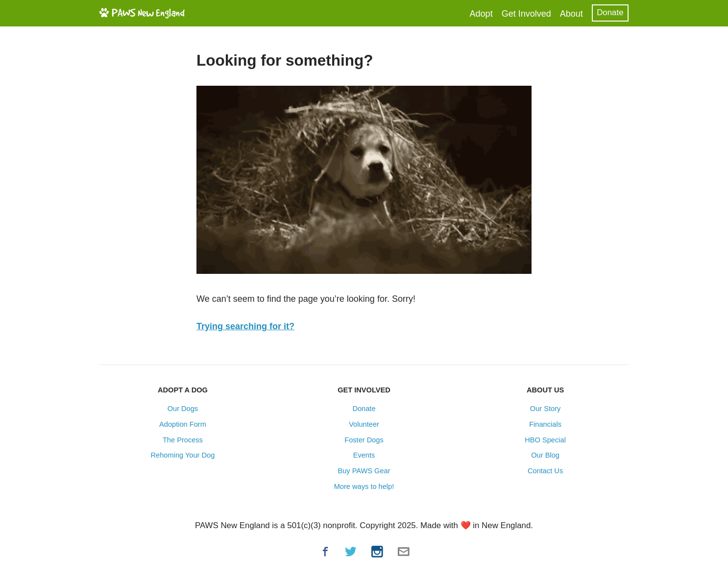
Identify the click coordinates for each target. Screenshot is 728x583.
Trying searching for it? (245, 326)
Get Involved (526, 14)
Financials (545, 424)
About (571, 14)
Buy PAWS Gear (364, 471)
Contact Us (545, 471)
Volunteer (364, 424)
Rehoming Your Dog (183, 455)
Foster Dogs (364, 440)
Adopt (481, 14)
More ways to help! (364, 486)
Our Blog (545, 455)
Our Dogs (183, 409)
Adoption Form (183, 424)
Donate (610, 12)
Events (364, 455)
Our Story (546, 409)
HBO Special (545, 440)
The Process (183, 440)
